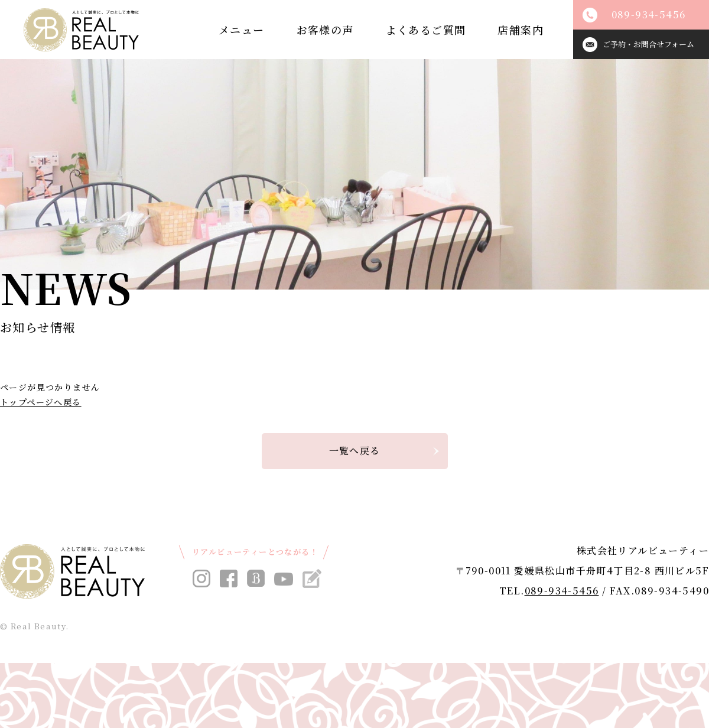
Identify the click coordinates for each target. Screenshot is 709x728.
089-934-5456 (562, 591)
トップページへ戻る (41, 402)
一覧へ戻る (355, 451)
